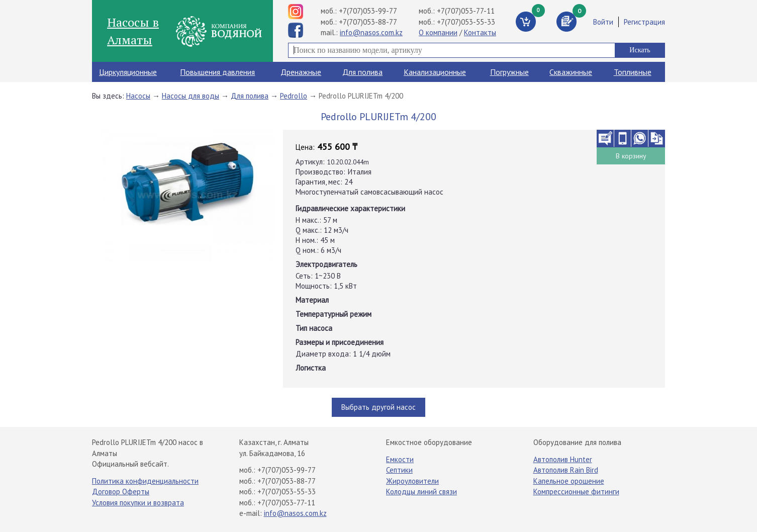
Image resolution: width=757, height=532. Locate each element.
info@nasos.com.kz (371, 32)
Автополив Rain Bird (566, 470)
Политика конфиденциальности (145, 481)
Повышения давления (217, 72)
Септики (399, 470)
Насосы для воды (191, 96)
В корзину (631, 156)
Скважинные (571, 72)
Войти (603, 22)
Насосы (138, 96)
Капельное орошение (569, 481)
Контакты (480, 32)
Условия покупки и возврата (138, 503)
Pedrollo (294, 96)
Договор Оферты (121, 492)
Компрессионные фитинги (576, 492)
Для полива (362, 72)
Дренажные (301, 72)
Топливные (633, 72)
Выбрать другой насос (378, 407)
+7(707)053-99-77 (368, 11)
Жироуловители (412, 481)
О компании (438, 32)
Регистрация (644, 22)
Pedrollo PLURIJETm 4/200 (361, 96)
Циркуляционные (128, 72)
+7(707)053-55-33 (466, 22)
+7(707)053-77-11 (466, 11)
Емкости (400, 459)
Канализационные (435, 72)
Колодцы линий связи (421, 492)
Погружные (509, 72)
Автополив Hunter (563, 459)
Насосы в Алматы (133, 31)
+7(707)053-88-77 (368, 22)
